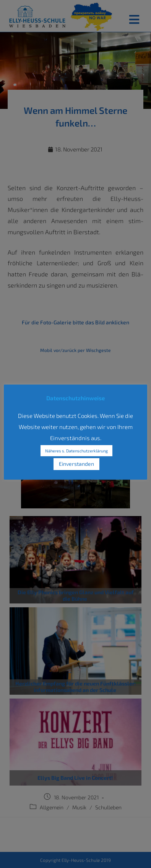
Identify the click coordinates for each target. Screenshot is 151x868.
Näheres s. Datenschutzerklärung (76, 451)
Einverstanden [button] (76, 464)
